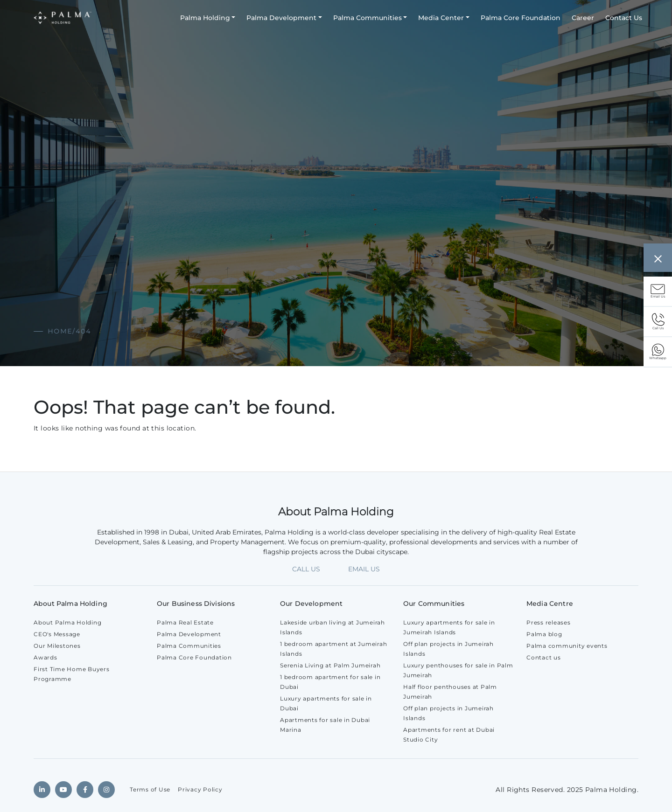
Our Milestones (57, 646)
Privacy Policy (200, 789)
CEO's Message (57, 634)
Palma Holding (205, 18)
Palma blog (544, 634)
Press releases (549, 622)
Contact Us (624, 18)
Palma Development (281, 18)
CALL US (306, 569)
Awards (45, 657)
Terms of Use (150, 789)
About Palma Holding (67, 622)
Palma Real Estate (185, 622)
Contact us (544, 657)
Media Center (441, 18)
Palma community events (567, 646)
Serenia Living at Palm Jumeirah (330, 665)
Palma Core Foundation (521, 18)
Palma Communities (367, 18)
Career (583, 18)
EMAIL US (364, 569)
